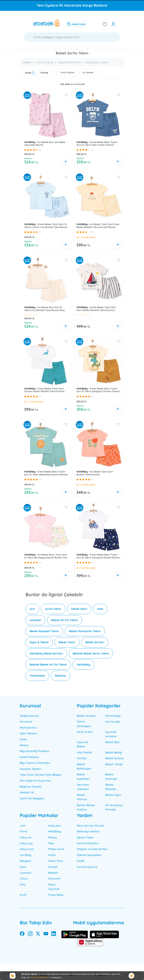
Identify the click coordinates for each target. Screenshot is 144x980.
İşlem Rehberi (28, 733)
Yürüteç (82, 758)
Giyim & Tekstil (39, 642)
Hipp (51, 843)
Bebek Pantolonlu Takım (85, 631)
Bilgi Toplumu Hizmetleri (35, 763)
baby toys (26, 843)
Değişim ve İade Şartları (92, 849)
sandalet (35, 620)
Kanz (23, 867)
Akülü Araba (85, 732)
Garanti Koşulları (88, 843)
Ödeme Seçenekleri (89, 855)
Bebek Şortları (95, 642)
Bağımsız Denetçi (31, 787)
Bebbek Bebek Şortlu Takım (91, 653)
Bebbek (53, 873)
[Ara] (72, 37)
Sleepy (52, 837)
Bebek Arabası (86, 716)
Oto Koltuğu (113, 716)
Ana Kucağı (113, 722)
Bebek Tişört (67, 642)
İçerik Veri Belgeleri (32, 798)
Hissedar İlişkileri (30, 769)
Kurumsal (26, 722)
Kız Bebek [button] (88, 72)
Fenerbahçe (37, 676)
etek (100, 609)
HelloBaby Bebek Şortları (46, 653)
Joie (22, 826)
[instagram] (30, 934)
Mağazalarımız (29, 716)
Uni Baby (26, 855)
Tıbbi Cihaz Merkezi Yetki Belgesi (41, 775)
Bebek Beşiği (114, 752)
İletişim (24, 745)
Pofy (23, 885)
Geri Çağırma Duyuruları (35, 781)
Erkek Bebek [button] (68, 72)
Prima (24, 831)
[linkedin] (54, 934)
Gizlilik (81, 861)
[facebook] (22, 934)
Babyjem (26, 861)
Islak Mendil (84, 752)
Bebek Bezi (112, 742)
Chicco (24, 879)
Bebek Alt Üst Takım (65, 620)
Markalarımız (28, 728)
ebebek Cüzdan (76, 24)
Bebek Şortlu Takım (97, 62)
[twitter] (38, 934)
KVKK (23, 739)
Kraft (23, 895)
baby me (26, 837)
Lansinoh (26, 873)
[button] (25, 150)
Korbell (53, 867)
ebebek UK (27, 792)
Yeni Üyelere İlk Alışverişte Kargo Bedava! (72, 5)
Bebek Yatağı (114, 764)
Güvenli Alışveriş (87, 867)
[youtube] (46, 934)
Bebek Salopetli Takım (44, 631)
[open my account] (113, 24)
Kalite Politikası (29, 757)
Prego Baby (56, 895)
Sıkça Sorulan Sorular (91, 826)
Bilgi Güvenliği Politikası (35, 751)
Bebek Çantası (115, 758)
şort (32, 609)
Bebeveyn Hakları (88, 831)
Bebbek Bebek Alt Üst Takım (48, 665)
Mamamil (54, 879)
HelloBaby (84, 665)
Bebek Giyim (113, 795)
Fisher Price (56, 861)
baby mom (27, 849)
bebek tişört (79, 609)
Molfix (52, 855)
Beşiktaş (60, 676)
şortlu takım (53, 609)
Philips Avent (56, 849)
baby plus (55, 826)
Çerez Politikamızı (40, 977)
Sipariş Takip (85, 837)
